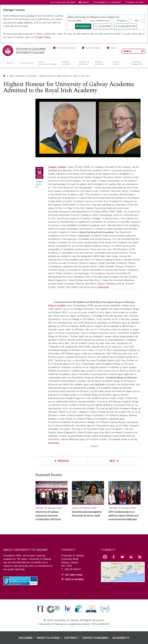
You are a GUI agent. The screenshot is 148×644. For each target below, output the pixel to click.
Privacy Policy (43, 37)
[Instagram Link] (105, 557)
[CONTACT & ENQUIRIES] (97, 638)
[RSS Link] (140, 557)
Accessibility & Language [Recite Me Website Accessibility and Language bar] (107, 2)
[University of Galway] (24, 51)
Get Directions (74, 575)
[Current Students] (91, 48)
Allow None (105, 26)
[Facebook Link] (114, 557)
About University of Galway (23, 76)
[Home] (4, 76)
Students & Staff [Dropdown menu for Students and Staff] (135, 2)
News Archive (64, 76)
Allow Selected (127, 26)
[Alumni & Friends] (120, 63)
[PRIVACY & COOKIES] (50, 638)
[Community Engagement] (137, 63)
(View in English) (57, 305)
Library (86, 2)
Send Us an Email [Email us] (75, 579)
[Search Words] (133, 51)
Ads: (137, 20)
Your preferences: (99, 20)
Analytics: (122, 20)
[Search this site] (142, 52)
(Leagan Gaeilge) (57, 167)
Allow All (85, 26)
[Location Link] (123, 580)
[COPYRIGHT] (73, 638)
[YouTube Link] (122, 557)
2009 (75, 76)
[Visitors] (112, 48)
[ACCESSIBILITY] (121, 638)
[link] (40, 609)
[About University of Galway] (48, 63)
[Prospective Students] (64, 48)
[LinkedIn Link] (131, 557)
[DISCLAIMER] (27, 638)
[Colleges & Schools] (68, 63)
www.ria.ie (103, 287)
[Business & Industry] (102, 63)
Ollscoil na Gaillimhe (64, 2)
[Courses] (11, 63)
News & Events (47, 76)
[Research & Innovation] (85, 63)
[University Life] (27, 63)
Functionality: (75, 20)
